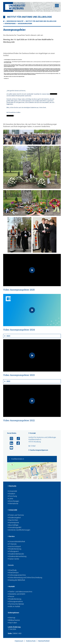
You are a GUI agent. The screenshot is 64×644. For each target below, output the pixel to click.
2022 (8, 381)
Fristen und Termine (16, 515)
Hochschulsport (14, 547)
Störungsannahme (15, 602)
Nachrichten (13, 520)
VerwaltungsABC (15, 528)
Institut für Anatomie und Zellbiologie (29, 17)
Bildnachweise (14, 620)
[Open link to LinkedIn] (10, 443)
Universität (12, 491)
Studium (12, 494)
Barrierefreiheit (44, 641)
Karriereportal (13, 523)
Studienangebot (14, 518)
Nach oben (12, 623)
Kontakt (33, 433)
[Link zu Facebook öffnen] (17, 443)
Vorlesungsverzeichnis (17, 575)
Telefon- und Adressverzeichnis (20, 592)
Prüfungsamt (13, 552)
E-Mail (33, 446)
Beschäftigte (13, 525)
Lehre (10, 499)
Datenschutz (31, 641)
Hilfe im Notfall (14, 607)
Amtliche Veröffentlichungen (19, 530)
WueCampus (13, 573)
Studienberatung (14, 549)
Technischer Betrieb (16, 604)
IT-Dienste (12, 544)
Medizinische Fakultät (15, 21)
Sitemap (12, 618)
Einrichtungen (13, 501)
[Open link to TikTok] (17, 439)
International (13, 504)
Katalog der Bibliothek (16, 580)
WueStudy (12, 570)
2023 (8, 336)
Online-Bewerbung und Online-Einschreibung (25, 578)
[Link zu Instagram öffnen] (10, 439)
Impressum (19, 641)
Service (11, 537)
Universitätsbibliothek (16, 542)
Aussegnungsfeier (25, 24)
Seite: (10, 633)
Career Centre (13, 559)
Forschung (12, 496)
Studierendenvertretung (17, 557)
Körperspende (10, 24)
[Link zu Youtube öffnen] (10, 448)
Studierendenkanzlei (16, 554)
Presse (11, 597)
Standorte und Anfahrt (16, 594)
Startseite (12, 486)
